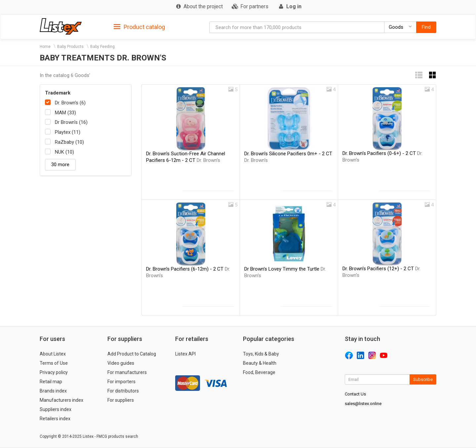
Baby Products (70, 47)
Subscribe (423, 379)
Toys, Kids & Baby (261, 354)
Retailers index (55, 419)
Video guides (121, 363)
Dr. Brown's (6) (70, 103)
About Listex (53, 354)
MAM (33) (65, 113)
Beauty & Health (260, 363)
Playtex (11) (68, 132)
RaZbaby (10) (69, 142)
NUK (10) (64, 152)
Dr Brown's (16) (71, 122)
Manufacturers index (61, 400)
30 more (60, 165)
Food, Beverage (259, 372)
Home (45, 47)
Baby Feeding (102, 47)
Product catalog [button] (139, 27)
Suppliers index (56, 409)
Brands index (53, 391)
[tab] (139, 27)
